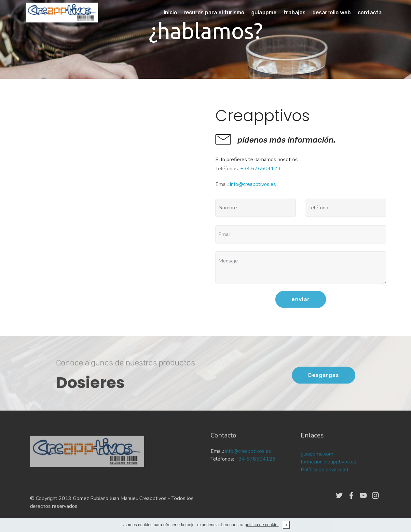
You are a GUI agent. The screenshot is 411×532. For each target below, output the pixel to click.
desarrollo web (332, 13)
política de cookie (262, 525)
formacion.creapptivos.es (329, 475)
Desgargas (324, 382)
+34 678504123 (260, 169)
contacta (370, 13)
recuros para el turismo (214, 13)
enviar (301, 306)
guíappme (264, 13)
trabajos (295, 13)
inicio (170, 13)
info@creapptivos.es (253, 184)
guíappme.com (318, 467)
